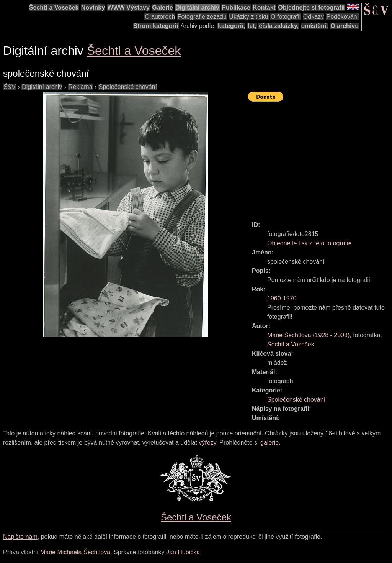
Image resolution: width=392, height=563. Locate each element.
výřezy (207, 442)
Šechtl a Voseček (54, 7)
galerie (269, 442)
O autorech (160, 17)
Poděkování (342, 17)
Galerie (162, 7)
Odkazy (314, 17)
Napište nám (20, 537)
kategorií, (231, 26)
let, (252, 26)
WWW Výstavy (129, 7)
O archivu (345, 26)
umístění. (315, 26)
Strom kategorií (156, 26)
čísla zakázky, (279, 26)
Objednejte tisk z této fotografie (310, 243)
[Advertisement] (320, 158)
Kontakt (264, 7)
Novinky (93, 7)
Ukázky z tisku (248, 17)
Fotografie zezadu (202, 17)
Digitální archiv (197, 7)
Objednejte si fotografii (311, 7)
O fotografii (286, 17)
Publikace (236, 7)
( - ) (308, 335)
